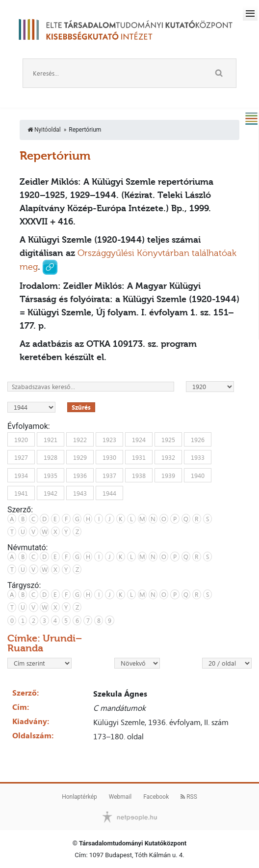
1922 (80, 439)
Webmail (120, 797)
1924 (139, 439)
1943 (80, 493)
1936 (80, 475)
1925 (168, 439)
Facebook (156, 797)
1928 (51, 457)
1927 (21, 457)
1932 (168, 457)
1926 (198, 439)
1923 (109, 439)
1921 (51, 439)
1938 (139, 475)
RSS (189, 797)
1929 (80, 457)
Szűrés (81, 407)
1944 (109, 493)
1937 (109, 475)
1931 (139, 457)
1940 (198, 475)
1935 (51, 475)
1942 (51, 493)
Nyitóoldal (44, 130)
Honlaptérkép (79, 797)
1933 (198, 457)
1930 (109, 457)
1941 (21, 493)
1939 (168, 475)
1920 (21, 439)
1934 (21, 475)
